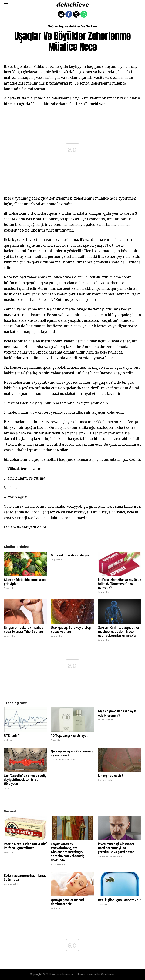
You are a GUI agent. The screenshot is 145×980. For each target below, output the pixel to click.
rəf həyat (52, 77)
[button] (6, 5)
